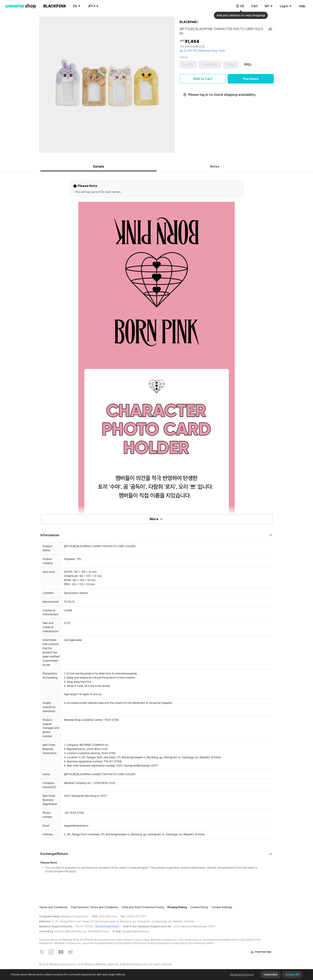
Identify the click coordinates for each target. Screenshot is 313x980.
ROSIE (231, 65)
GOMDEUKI (210, 65)
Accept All (292, 975)
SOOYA (188, 65)
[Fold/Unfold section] (156, 535)
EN (75, 6)
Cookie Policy (199, 907)
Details (99, 166)
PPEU (248, 65)
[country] (240, 6)
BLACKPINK (188, 22)
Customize (271, 975)
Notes (215, 166)
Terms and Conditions (53, 907)
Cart (254, 6)
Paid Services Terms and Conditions (95, 907)
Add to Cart (203, 79)
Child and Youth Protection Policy (143, 907)
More (156, 519)
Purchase (251, 79)
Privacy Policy (177, 907)
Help (302, 6)
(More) (120, 974)
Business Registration (107, 926)
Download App (261, 952)
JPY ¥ (92, 6)
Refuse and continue (242, 975)
